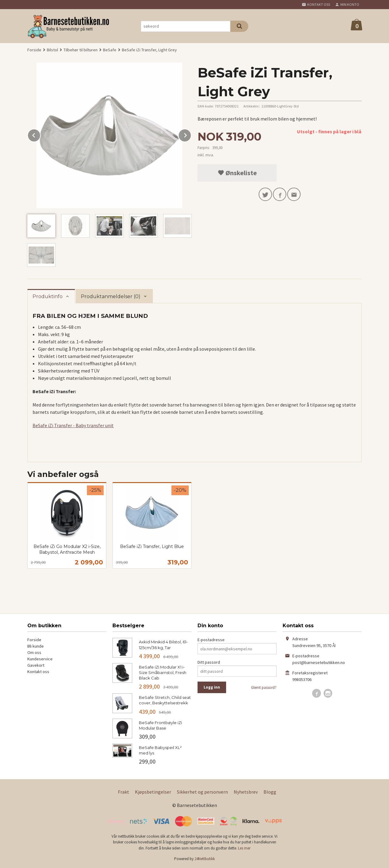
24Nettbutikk (205, 859)
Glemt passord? (264, 688)
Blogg (270, 792)
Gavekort (36, 665)
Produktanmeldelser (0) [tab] (111, 296)
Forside (34, 50)
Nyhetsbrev (246, 792)
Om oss (34, 652)
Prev (40, 134)
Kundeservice (40, 659)
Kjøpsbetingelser (153, 792)
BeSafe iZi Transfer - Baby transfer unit (73, 425)
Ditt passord (209, 662)
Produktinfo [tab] (48, 296)
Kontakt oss (38, 672)
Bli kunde (36, 646)
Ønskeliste (237, 173)
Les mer (244, 848)
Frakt (124, 792)
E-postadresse (211, 640)
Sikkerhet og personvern (202, 792)
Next (191, 134)
